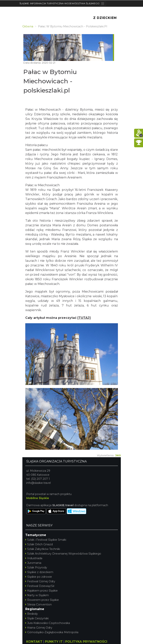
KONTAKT (34, 642)
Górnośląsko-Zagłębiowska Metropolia (52, 632)
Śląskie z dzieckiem (39, 572)
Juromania (33, 563)
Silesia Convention (38, 604)
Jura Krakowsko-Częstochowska (48, 623)
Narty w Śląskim (37, 595)
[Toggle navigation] (103, 3)
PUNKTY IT (54, 642)
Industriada (34, 558)
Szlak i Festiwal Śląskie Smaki (46, 540)
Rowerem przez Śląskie (42, 600)
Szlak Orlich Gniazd (39, 544)
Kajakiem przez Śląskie (41, 591)
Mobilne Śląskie (38, 498)
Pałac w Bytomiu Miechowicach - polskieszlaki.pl (50, 81)
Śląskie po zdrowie (39, 577)
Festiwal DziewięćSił (40, 586)
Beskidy (32, 614)
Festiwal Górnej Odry (40, 581)
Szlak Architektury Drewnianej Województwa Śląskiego (63, 554)
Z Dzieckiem (105, 18)
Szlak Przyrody (36, 567)
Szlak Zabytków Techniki (43, 549)
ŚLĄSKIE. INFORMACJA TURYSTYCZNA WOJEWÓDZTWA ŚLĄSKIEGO (59, 3)
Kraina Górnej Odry (39, 628)
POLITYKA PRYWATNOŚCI (86, 642)
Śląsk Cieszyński (37, 618)
